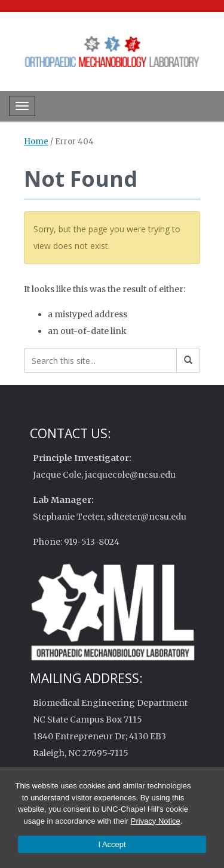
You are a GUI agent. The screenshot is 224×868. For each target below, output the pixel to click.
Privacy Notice (156, 821)
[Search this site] (100, 360)
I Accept (112, 844)
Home (36, 142)
